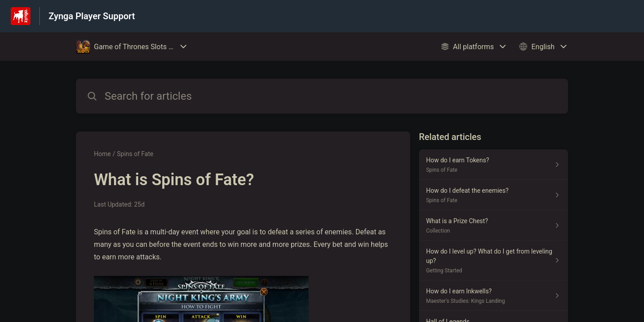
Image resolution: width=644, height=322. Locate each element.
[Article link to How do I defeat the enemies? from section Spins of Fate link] (494, 195)
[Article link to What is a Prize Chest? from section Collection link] (494, 225)
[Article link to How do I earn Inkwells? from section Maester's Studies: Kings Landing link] (494, 296)
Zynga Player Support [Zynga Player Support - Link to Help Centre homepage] (92, 16)
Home (102, 154)
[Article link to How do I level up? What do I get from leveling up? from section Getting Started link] (494, 261)
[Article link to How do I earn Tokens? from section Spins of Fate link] (494, 165)
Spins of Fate (135, 154)
